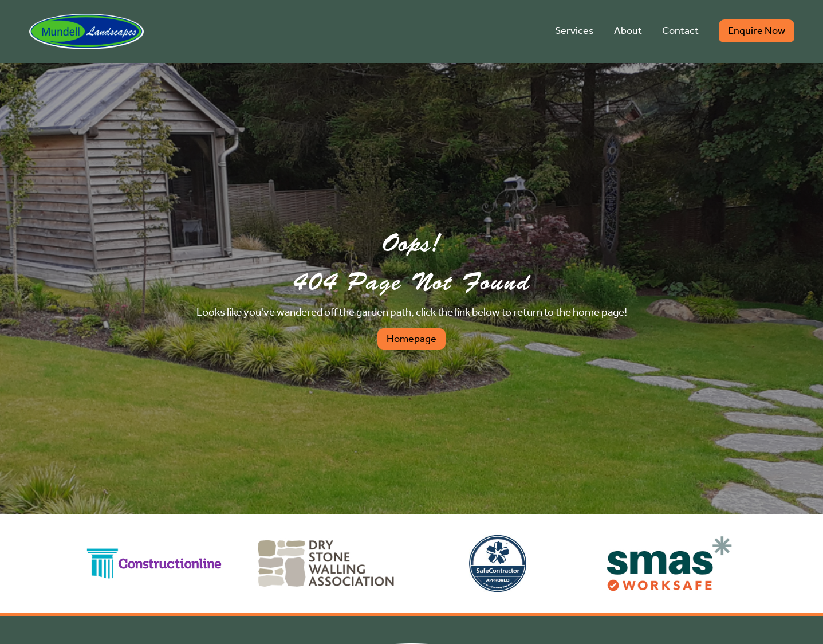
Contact (680, 31)
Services (574, 31)
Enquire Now (757, 31)
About (628, 31)
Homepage (412, 339)
